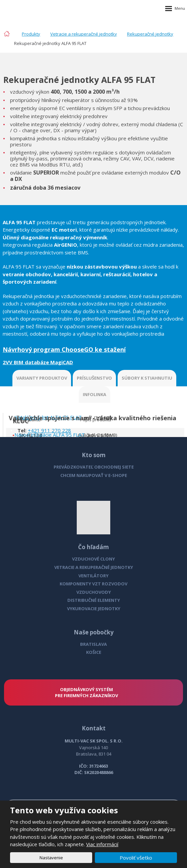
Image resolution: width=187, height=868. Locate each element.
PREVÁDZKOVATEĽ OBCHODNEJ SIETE (94, 467)
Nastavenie (51, 858)
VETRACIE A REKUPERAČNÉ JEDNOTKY (94, 567)
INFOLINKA (95, 394)
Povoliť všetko (136, 858)
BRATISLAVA (93, 644)
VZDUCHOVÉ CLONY (93, 559)
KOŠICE (94, 652)
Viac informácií (102, 844)
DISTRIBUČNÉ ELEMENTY (94, 600)
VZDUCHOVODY (94, 592)
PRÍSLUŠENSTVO (94, 378)
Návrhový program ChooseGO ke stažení (64, 349)
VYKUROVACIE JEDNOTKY (94, 609)
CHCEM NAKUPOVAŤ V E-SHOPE (94, 475)
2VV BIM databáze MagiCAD (38, 362)
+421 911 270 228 (49, 430)
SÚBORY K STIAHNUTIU (147, 378)
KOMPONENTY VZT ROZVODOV (93, 584)
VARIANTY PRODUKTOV (42, 378)
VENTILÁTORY (93, 576)
